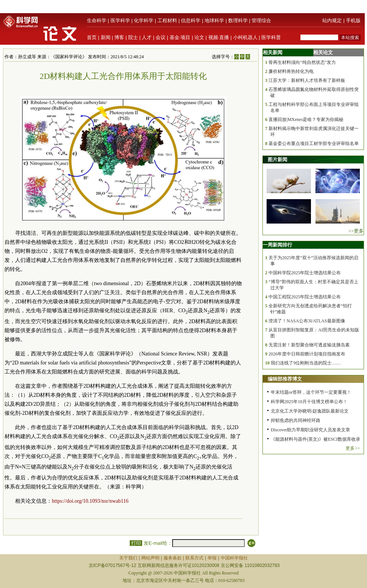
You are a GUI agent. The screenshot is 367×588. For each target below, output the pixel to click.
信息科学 (191, 20)
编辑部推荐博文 (285, 379)
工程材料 (167, 20)
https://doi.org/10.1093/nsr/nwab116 (90, 501)
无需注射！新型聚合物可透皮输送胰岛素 (309, 345)
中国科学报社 (234, 558)
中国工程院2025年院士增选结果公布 (305, 297)
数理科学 (238, 20)
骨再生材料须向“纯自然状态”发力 (302, 62)
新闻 (106, 37)
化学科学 (144, 20)
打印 (136, 543)
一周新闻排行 (278, 245)
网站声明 (150, 558)
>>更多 (356, 231)
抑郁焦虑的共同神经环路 (296, 420)
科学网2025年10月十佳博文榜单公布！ (309, 402)
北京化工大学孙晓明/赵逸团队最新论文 (310, 411)
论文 (199, 37)
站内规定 (332, 20)
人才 (147, 37)
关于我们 (128, 558)
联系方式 (194, 558)
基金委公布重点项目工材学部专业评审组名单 (314, 144)
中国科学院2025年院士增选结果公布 (305, 273)
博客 (119, 37)
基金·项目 (180, 37)
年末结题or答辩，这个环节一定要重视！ (311, 392)
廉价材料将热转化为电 (291, 71)
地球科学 (214, 20)
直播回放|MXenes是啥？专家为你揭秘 (306, 119)
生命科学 (97, 20)
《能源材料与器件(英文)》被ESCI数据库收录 (315, 439)
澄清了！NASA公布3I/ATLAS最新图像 (307, 321)
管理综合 (261, 20)
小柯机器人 (245, 37)
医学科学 (120, 20)
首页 (92, 37)
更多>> (353, 448)
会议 (161, 37)
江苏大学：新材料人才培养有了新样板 (307, 80)
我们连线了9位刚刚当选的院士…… (306, 363)
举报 (212, 558)
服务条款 (173, 558)
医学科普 (271, 37)
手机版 (353, 20)
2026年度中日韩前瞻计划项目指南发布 (307, 354)
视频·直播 (219, 37)
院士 (133, 37)
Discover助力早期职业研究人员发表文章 (310, 430)
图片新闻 (278, 159)
